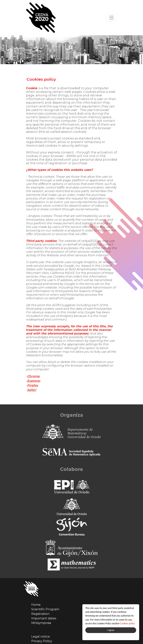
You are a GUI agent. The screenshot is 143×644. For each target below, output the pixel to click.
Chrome (33, 376)
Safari (32, 390)
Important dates (44, 618)
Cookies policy (128, 623)
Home (36, 605)
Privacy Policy (42, 641)
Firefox (33, 385)
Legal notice (41, 637)
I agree (111, 630)
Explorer (34, 381)
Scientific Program (45, 609)
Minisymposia (41, 623)
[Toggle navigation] (112, 18)
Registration (40, 614)
